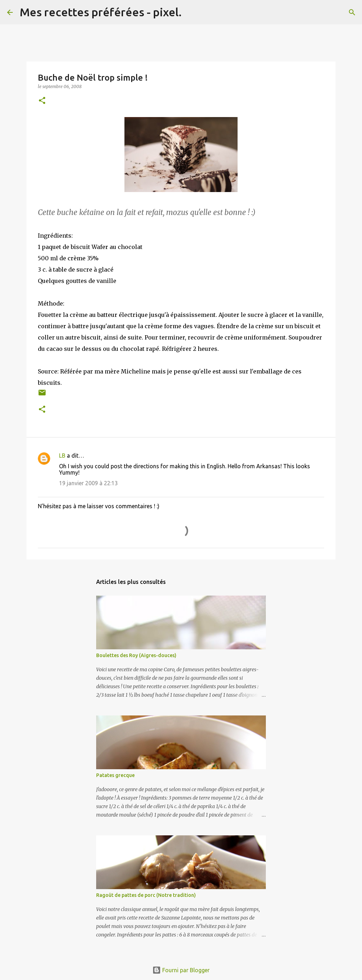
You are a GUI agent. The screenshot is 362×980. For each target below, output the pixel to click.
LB (62, 456)
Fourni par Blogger (181, 970)
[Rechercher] (192, 12)
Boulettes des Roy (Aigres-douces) (136, 655)
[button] (42, 101)
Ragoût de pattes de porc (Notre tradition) (146, 895)
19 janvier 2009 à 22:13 (88, 483)
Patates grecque (115, 775)
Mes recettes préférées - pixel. (101, 12)
